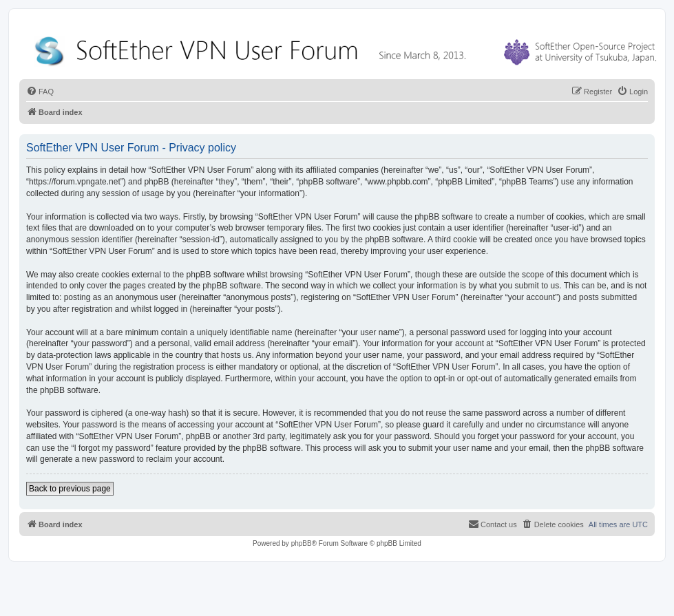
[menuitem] (40, 92)
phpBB (302, 543)
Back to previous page (70, 489)
